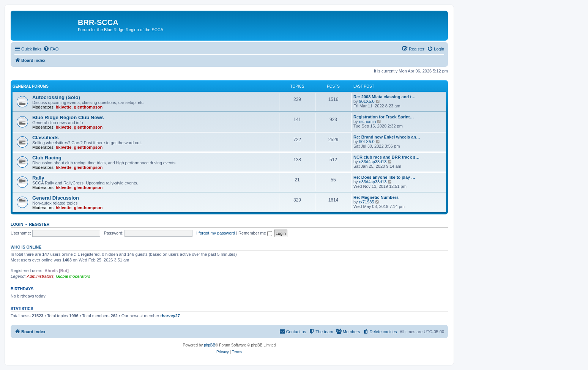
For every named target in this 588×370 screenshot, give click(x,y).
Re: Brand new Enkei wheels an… (387, 137)
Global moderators (73, 276)
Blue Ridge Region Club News (68, 117)
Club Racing (47, 158)
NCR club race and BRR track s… (386, 157)
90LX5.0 (367, 101)
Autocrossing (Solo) (56, 97)
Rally (38, 178)
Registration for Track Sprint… (384, 117)
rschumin (368, 121)
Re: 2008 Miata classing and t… (385, 97)
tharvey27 (170, 316)
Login (17, 224)
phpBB (210, 345)
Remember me (255, 233)
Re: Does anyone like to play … (384, 177)
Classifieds (46, 138)
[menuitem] (51, 49)
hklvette (64, 107)
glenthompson (88, 107)
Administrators (40, 276)
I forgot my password (216, 233)
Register (39, 224)
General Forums (31, 86)
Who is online (26, 247)
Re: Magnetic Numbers (376, 197)
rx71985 (367, 202)
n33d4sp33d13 (373, 162)
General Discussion (56, 198)
